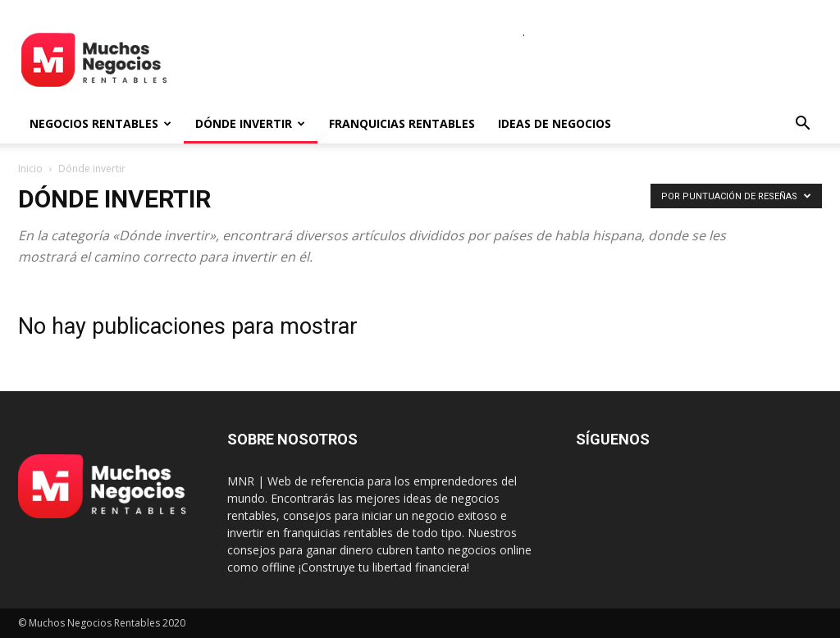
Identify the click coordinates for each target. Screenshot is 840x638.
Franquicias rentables (402, 123)
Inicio (30, 169)
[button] (802, 125)
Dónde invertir (250, 123)
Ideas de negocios (555, 123)
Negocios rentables (100, 123)
